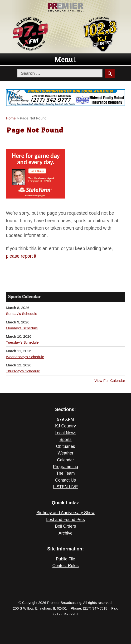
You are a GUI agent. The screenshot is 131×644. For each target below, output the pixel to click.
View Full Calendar (110, 381)
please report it (21, 256)
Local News (65, 433)
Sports (65, 440)
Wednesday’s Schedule (25, 357)
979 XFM (65, 419)
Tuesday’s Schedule (22, 342)
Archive (65, 533)
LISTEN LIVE (65, 487)
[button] (64, 59)
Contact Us (65, 480)
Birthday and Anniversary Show (65, 513)
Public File (65, 559)
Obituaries (65, 446)
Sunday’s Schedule (22, 314)
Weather (65, 453)
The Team (66, 473)
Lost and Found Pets (65, 520)
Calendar (65, 460)
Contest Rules (65, 566)
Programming (66, 467)
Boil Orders (66, 526)
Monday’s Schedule (22, 328)
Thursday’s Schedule (23, 371)
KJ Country (65, 426)
